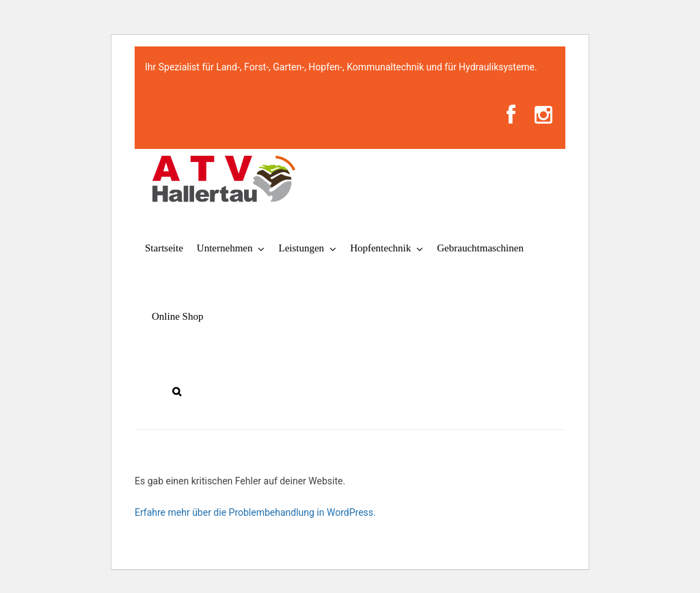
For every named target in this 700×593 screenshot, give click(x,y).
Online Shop (177, 316)
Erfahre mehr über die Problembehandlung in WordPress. (255, 512)
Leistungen (301, 248)
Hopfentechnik (380, 248)
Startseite (164, 248)
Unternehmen (225, 248)
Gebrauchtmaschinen (480, 248)
